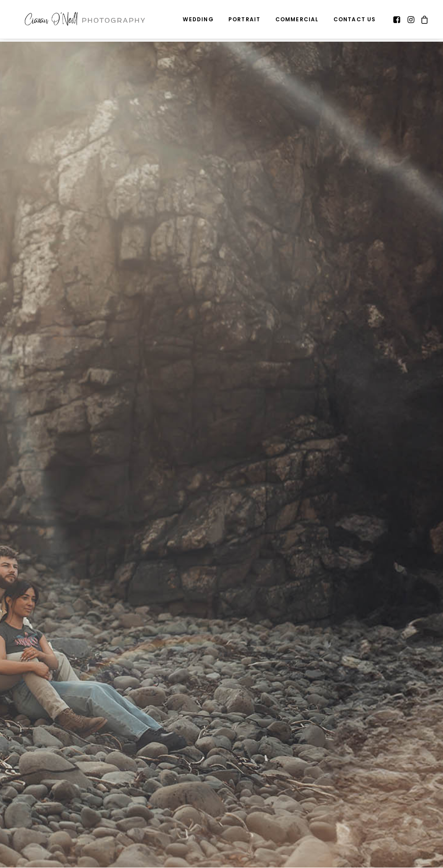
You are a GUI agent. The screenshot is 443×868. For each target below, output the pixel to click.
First (20, 805)
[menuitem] (198, 21)
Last (230, 805)
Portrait (245, 21)
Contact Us (355, 21)
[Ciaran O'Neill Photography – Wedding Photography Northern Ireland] (86, 21)
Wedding (198, 21)
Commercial (297, 21)
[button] (398, 21)
